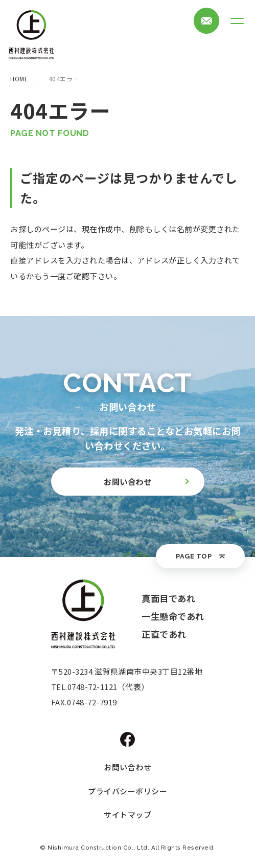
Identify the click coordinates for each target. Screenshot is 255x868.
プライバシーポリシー (127, 791)
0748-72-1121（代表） (108, 687)
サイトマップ (127, 815)
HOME (19, 79)
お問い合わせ (127, 767)
